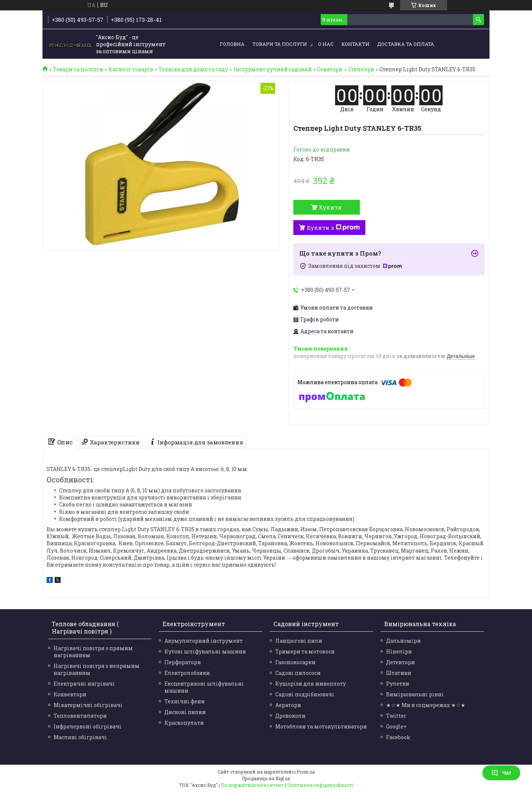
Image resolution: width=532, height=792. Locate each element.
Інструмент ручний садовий (273, 69)
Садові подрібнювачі (305, 694)
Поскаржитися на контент (252, 785)
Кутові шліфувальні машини (205, 651)
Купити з (333, 228)
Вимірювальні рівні (415, 694)
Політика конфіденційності (320, 785)
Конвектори (70, 694)
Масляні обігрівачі (80, 737)
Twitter (396, 716)
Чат (501, 773)
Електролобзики (187, 673)
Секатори (330, 69)
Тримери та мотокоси (305, 651)
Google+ (396, 726)
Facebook (398, 737)
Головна (232, 44)
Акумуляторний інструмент (204, 641)
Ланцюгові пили (299, 641)
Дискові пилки (185, 712)
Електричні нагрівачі (84, 684)
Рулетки (398, 684)
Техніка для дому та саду (193, 69)
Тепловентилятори (80, 716)
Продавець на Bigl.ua (266, 778)
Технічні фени (185, 701)
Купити (330, 207)
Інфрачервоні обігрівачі (88, 726)
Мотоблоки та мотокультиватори (321, 726)
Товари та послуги (280, 44)
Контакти (355, 44)
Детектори (400, 662)
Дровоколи (290, 716)
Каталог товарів (131, 69)
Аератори (288, 705)
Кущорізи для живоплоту (311, 684)
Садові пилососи (298, 673)
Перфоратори (183, 662)
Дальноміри (403, 641)
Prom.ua (306, 772)
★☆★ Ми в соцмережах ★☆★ (426, 705)
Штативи (399, 673)
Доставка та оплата (406, 44)
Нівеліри (399, 651)
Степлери (361, 69)
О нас (326, 44)
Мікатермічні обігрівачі (88, 705)
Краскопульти (184, 723)
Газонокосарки (295, 662)
